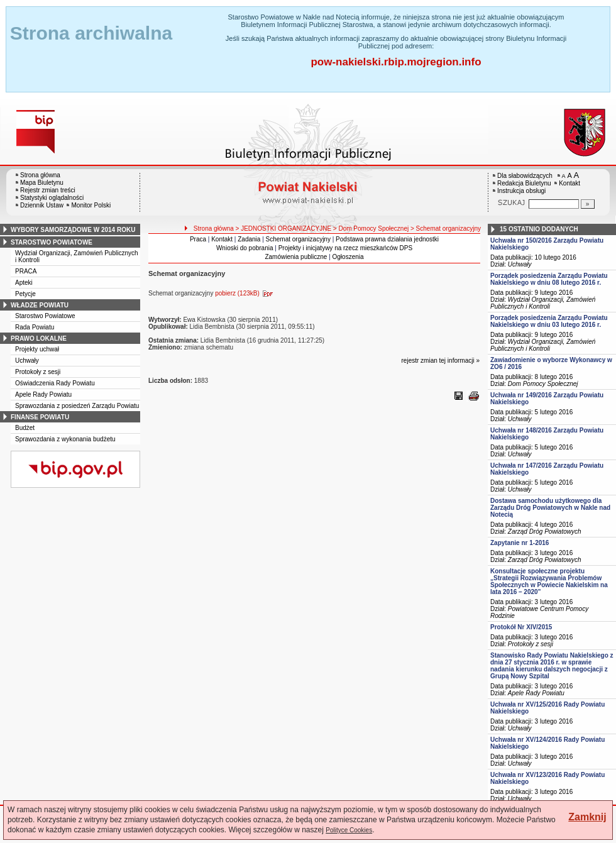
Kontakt (569, 183)
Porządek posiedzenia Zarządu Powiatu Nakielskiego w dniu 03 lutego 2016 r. (549, 321)
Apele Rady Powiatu (43, 394)
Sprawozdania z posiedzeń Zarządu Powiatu (77, 406)
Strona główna (40, 175)
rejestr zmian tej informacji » (441, 361)
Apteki (24, 283)
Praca (198, 239)
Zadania (249, 239)
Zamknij (587, 817)
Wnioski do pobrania (245, 248)
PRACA (26, 271)
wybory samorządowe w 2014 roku (73, 230)
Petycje (25, 294)
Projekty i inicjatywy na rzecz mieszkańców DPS (345, 248)
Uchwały (27, 361)
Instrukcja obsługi (521, 191)
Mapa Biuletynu (42, 183)
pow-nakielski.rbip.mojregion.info (396, 62)
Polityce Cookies (349, 830)
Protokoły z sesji (38, 372)
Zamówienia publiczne (296, 257)
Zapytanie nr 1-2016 (520, 543)
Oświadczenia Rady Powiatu (55, 383)
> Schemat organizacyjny (446, 229)
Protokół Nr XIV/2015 (521, 627)
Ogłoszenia (348, 257)
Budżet (25, 428)
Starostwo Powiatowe (45, 316)
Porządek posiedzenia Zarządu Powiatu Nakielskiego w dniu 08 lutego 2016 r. (549, 279)
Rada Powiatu (35, 327)
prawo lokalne (39, 339)
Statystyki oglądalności (52, 198)
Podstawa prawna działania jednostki (387, 239)
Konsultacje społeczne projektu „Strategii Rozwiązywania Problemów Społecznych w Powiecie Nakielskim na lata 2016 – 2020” (549, 581)
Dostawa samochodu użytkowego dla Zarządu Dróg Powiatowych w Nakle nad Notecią (550, 508)
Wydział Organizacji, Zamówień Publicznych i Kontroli (543, 303)
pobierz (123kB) (246, 293)
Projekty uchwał (37, 349)
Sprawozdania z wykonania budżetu (65, 439)
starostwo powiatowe (52, 242)
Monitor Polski (91, 205)
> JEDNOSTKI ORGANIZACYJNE (284, 229)
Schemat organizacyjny (298, 239)
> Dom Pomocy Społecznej (371, 229)
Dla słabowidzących (525, 176)
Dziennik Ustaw (42, 205)
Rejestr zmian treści (48, 190)
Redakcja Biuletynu (524, 183)
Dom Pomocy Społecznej (543, 384)
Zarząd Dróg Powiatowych (545, 532)
